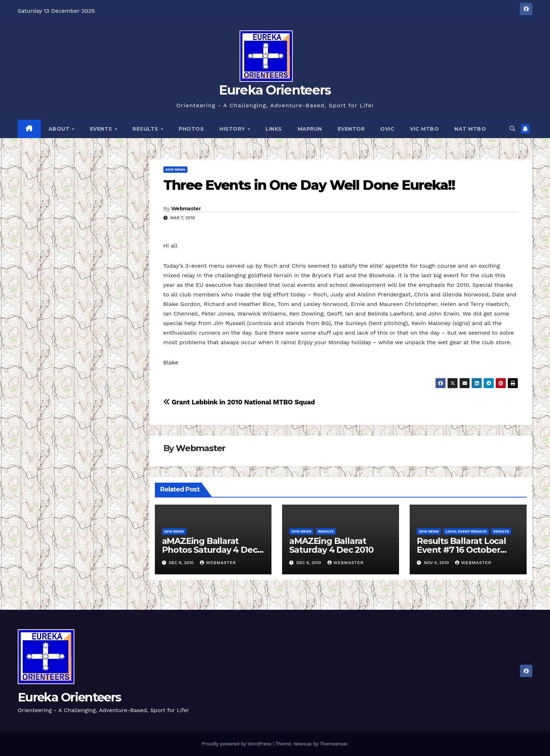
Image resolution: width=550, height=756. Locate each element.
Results (146, 129)
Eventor (351, 129)
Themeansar (333, 744)
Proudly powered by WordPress (237, 744)
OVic (387, 129)
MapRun (310, 129)
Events (102, 129)
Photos (191, 129)
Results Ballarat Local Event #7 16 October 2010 (461, 550)
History (233, 129)
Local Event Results (466, 531)
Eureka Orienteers (275, 90)
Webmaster (186, 209)
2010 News (175, 169)
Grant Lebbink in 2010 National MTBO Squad (239, 402)
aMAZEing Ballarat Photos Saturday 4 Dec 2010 (210, 550)
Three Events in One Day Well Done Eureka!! (309, 185)
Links (274, 129)
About (60, 129)
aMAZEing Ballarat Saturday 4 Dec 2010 (331, 545)
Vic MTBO (424, 129)
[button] (512, 129)
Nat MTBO (470, 129)
